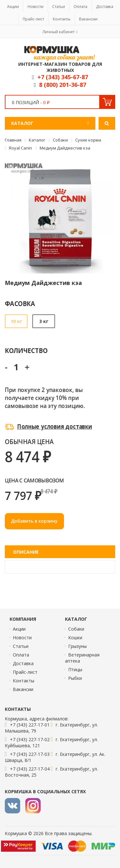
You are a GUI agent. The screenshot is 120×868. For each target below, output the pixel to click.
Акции (13, 7)
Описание (26, 552)
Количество (26, 350)
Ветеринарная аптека (82, 658)
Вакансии (88, 19)
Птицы (75, 669)
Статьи (59, 7)
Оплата (80, 7)
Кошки (75, 638)
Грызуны (77, 646)
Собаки (76, 629)
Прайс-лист (33, 19)
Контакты (62, 19)
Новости (36, 7)
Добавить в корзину (34, 521)
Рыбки (75, 678)
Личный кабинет (59, 32)
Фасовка (20, 303)
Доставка (105, 7)
